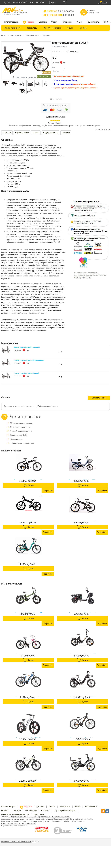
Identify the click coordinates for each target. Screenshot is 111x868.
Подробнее (48, 490)
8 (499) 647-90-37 (20, 3)
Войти (105, 3)
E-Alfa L (52, 273)
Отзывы (36, 133)
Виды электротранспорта (20, 427)
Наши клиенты (93, 22)
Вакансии (45, 810)
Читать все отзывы (102, 129)
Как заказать (56, 99)
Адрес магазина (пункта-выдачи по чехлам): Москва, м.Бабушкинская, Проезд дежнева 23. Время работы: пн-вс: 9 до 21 (47, 819)
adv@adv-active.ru (43, 817)
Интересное (67, 22)
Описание (7, 133)
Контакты (17, 810)
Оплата (54, 22)
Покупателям (31, 810)
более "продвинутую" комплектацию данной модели (25, 313)
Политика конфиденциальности (15, 814)
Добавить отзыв (99, 398)
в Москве (59, 15)
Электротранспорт (12, 28)
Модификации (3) (50, 133)
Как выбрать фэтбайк (18, 435)
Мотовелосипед (16, 439)
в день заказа (59, 11)
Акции (80, 22)
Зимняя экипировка (52, 28)
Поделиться (72, 52)
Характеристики (22, 133)
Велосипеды (32, 28)
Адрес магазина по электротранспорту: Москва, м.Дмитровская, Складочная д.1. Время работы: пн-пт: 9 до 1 (42, 821)
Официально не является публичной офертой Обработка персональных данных (18, 825)
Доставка (43, 22)
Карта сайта (39, 814)
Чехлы (70, 28)
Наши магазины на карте (61, 817)
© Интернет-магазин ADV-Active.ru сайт (16, 842)
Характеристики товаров (65, 810)
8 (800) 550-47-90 (37, 3)
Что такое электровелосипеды (22, 443)
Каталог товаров (11, 22)
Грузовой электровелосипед (21, 431)
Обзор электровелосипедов (21, 423)
